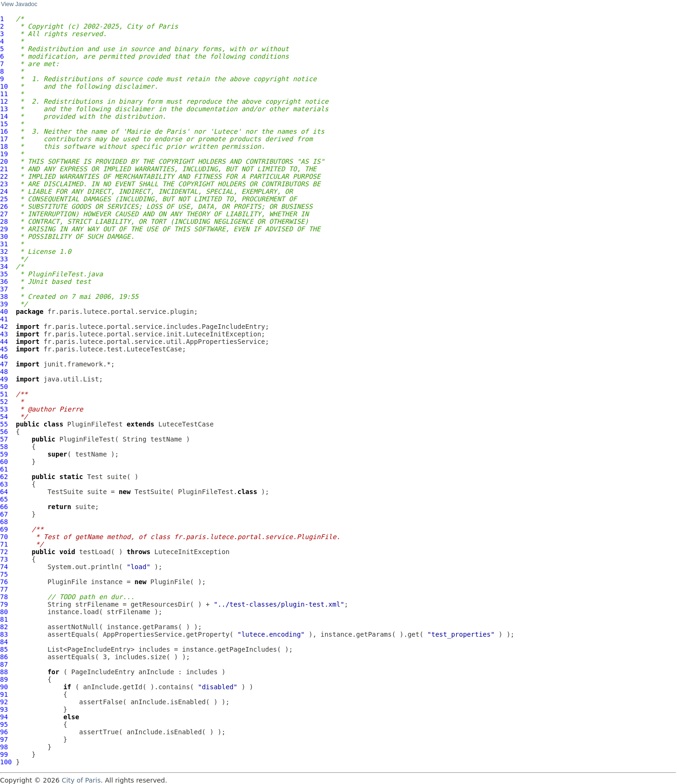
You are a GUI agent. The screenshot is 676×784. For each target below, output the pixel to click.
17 (4, 139)
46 (4, 357)
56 (4, 432)
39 (4, 304)
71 (4, 544)
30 (4, 236)
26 (4, 206)
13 (4, 109)
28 (4, 221)
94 (4, 717)
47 (4, 364)
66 (4, 507)
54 (4, 417)
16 (4, 131)
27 (4, 214)
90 (4, 687)
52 (4, 402)
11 (4, 94)
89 (4, 679)
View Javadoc (19, 4)
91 (4, 694)
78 (4, 597)
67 (4, 514)
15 (4, 124)
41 (4, 319)
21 (4, 169)
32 (4, 251)
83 (4, 634)
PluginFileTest (95, 424)
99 (4, 754)
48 (4, 372)
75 (4, 574)
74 (4, 567)
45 (4, 349)
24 (4, 191)
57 (4, 439)
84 (4, 642)
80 (4, 612)
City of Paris (81, 780)
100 (6, 762)
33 (4, 259)
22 (4, 176)
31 (4, 244)
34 (4, 266)
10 (4, 86)
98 (4, 747)
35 (4, 274)
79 (4, 604)
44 (4, 342)
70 (4, 537)
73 (4, 559)
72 (4, 552)
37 (4, 289)
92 (4, 702)
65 (4, 499)
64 (4, 492)
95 (4, 724)
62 (4, 477)
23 (4, 184)
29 (4, 229)
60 (4, 462)
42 (4, 327)
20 (4, 161)
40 (4, 312)
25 (4, 199)
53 (4, 409)
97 (4, 739)
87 (4, 664)
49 (4, 379)
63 (4, 484)
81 (4, 619)
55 (4, 424)
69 (4, 529)
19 (4, 154)
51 (4, 394)
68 (4, 522)
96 (4, 732)
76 (4, 582)
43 (4, 334)
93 (4, 709)
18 (4, 146)
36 (4, 282)
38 (4, 297)
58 (4, 447)
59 (4, 454)
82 (4, 627)
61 (4, 469)
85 (4, 649)
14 (4, 116)
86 (4, 657)
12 (4, 101)
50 (4, 387)
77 (4, 589)
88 (4, 672)
